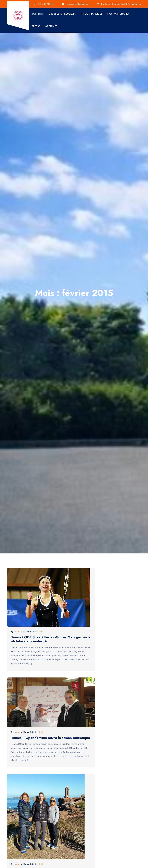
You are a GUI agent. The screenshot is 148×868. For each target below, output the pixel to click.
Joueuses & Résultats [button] (62, 14)
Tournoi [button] (37, 14)
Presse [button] (36, 26)
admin (17, 632)
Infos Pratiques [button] (92, 14)
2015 (41, 632)
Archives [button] (51, 26)
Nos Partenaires (119, 14)
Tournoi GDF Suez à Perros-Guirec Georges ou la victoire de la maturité (51, 639)
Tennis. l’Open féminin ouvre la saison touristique (51, 738)
